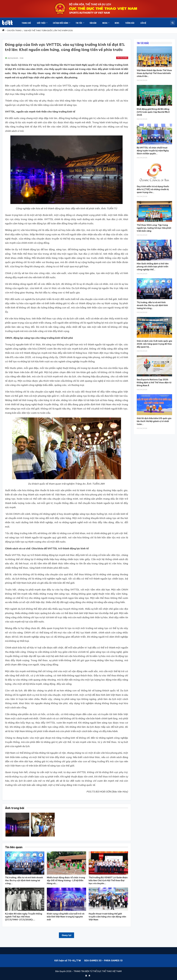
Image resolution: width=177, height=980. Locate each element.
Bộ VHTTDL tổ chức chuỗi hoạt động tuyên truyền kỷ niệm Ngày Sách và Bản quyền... (153, 151)
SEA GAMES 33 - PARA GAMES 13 (103, 960)
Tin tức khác (122, 58)
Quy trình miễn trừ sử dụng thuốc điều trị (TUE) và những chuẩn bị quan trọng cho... (153, 189)
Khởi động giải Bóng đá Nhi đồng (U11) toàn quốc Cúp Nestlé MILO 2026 (153, 112)
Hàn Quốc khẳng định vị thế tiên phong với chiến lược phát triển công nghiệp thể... (153, 267)
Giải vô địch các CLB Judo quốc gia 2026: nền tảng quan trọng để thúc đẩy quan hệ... (154, 344)
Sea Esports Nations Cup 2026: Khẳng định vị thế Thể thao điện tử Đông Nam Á (154, 383)
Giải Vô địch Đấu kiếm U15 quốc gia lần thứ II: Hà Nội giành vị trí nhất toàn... (154, 421)
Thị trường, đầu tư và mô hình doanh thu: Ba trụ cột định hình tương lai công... (152, 305)
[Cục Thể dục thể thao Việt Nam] (7, 23)
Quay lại (66, 935)
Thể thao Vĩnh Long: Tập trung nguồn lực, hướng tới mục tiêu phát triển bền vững (154, 228)
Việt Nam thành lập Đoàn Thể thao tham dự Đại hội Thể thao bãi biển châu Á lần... (154, 73)
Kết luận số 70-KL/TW (68, 960)
